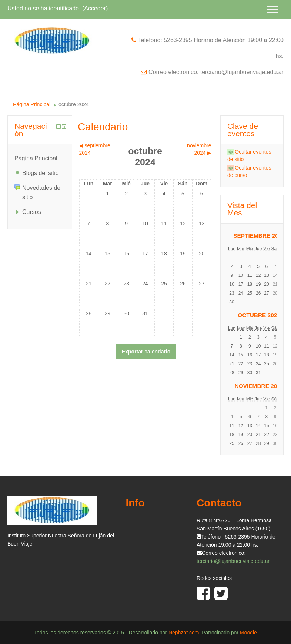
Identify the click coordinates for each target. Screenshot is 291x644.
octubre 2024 (74, 104)
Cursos (32, 212)
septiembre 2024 (259, 236)
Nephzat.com (184, 633)
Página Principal (32, 104)
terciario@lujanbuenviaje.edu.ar (233, 561)
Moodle (248, 633)
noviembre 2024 (259, 386)
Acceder (95, 8)
